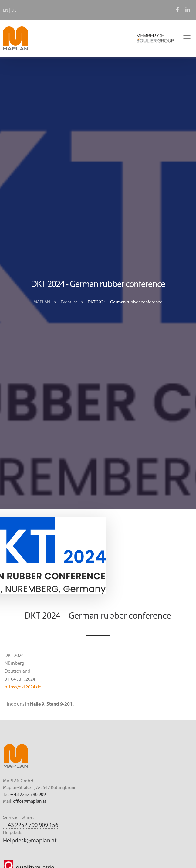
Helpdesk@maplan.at (30, 840)
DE (14, 10)
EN (6, 10)
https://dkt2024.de (23, 687)
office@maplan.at (30, 801)
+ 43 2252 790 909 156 (31, 825)
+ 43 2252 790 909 (28, 794)
